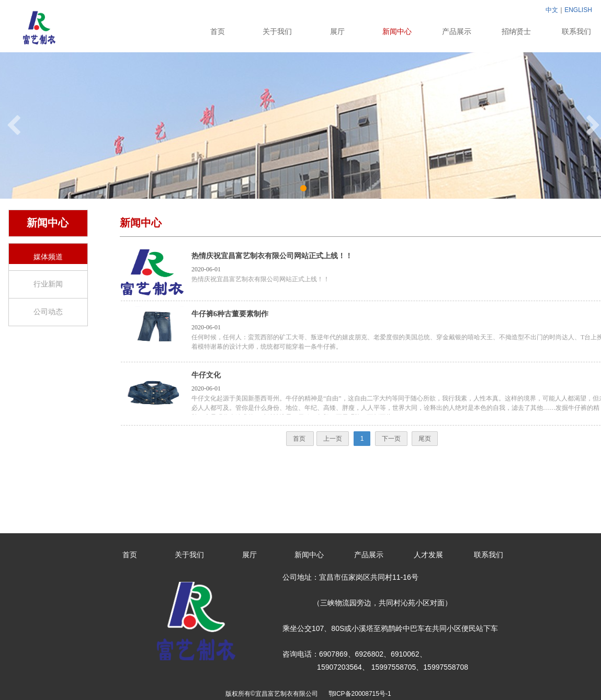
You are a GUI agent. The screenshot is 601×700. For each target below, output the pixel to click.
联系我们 (489, 555)
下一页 (391, 439)
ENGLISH (578, 10)
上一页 (333, 439)
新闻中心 (397, 32)
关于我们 (277, 32)
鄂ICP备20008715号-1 (362, 694)
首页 (218, 32)
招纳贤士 (516, 32)
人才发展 (428, 555)
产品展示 (457, 32)
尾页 (425, 439)
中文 (552, 10)
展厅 (337, 32)
